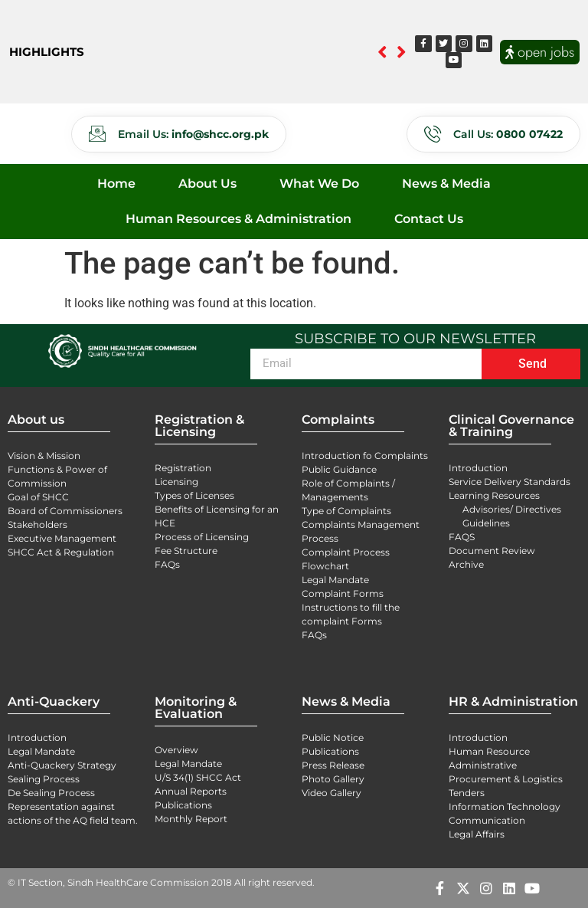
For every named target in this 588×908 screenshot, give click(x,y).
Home (116, 184)
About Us (207, 184)
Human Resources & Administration (238, 219)
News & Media (446, 184)
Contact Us (429, 219)
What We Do (319, 184)
